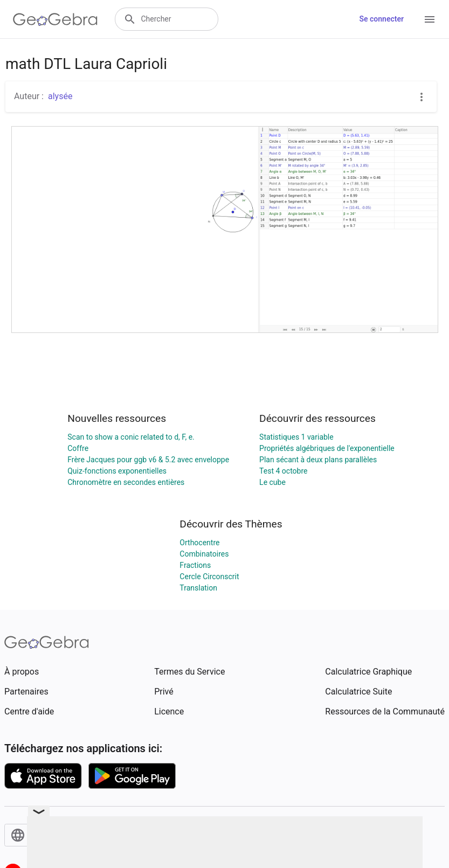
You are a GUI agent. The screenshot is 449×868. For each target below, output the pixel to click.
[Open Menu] (430, 19)
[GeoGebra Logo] (55, 19)
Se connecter (381, 19)
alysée (60, 96)
